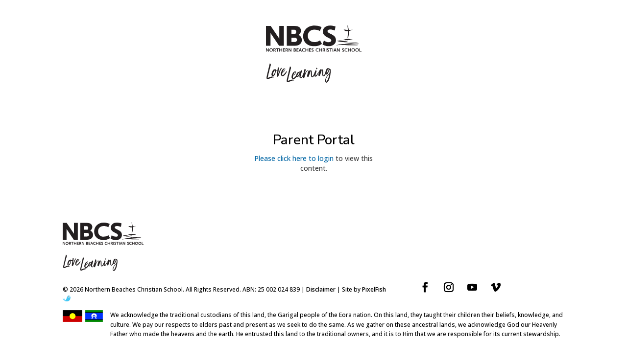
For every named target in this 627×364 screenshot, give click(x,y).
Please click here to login (294, 158)
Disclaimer (321, 289)
